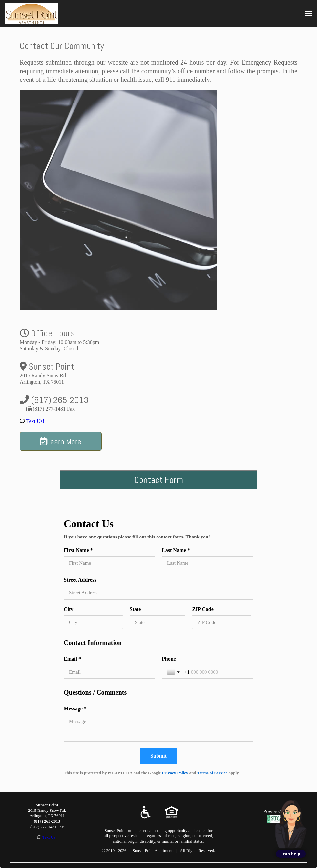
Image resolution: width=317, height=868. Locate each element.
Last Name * (176, 550)
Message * (75, 708)
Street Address (80, 580)
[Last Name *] (208, 563)
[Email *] (109, 672)
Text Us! (35, 421)
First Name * (78, 550)
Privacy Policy (175, 773)
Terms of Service (212, 773)
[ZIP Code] (222, 622)
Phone (169, 659)
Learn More (61, 441)
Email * (72, 659)
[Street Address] (158, 593)
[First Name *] (109, 563)
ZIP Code (203, 609)
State (135, 609)
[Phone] (216, 672)
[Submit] (158, 756)
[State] (158, 622)
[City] (93, 622)
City (68, 609)
